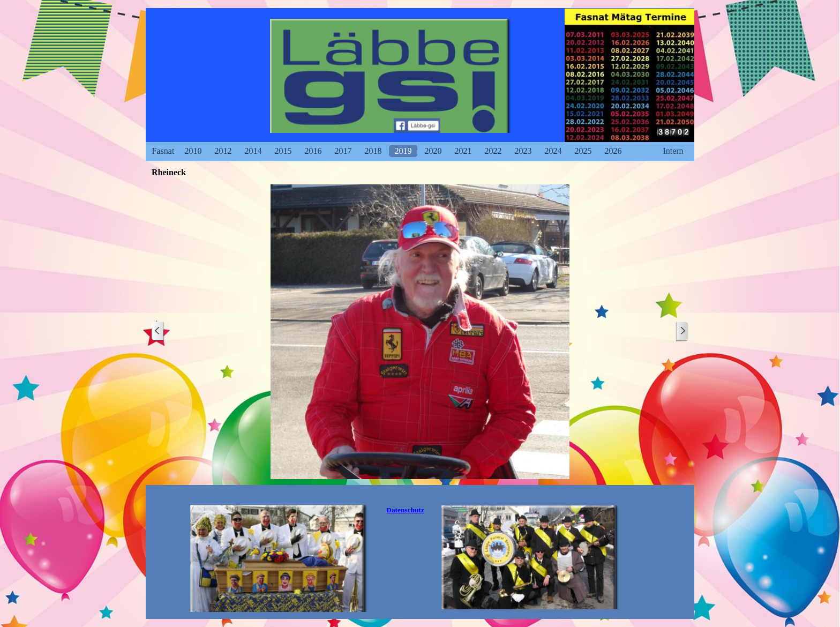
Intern (673, 151)
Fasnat (163, 151)
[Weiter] (682, 331)
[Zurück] (158, 331)
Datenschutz (405, 510)
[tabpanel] (405, 510)
